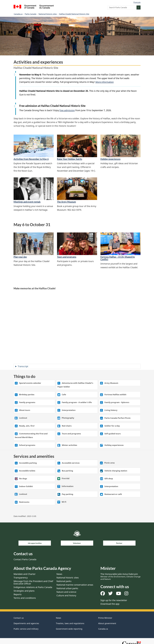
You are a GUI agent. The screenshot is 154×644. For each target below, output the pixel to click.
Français (137, 2)
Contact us (19, 618)
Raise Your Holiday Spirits (70, 159)
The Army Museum (66, 202)
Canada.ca (18, 14)
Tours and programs (67, 257)
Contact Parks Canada (25, 559)
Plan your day (20, 257)
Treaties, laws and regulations (70, 623)
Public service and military (26, 629)
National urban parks (67, 588)
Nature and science (66, 592)
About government (107, 623)
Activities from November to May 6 (31, 159)
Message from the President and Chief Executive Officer (33, 582)
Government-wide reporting (69, 629)
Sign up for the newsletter (114, 600)
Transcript (23, 366)
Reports (18, 594)
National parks (64, 581)
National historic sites (48, 14)
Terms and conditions (25, 598)
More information (105, 82)
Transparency (21, 578)
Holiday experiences (110, 159)
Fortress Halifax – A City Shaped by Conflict (118, 258)
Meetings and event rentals (27, 202)
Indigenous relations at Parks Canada (33, 587)
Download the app (110, 604)
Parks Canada (31, 14)
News (59, 574)
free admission (67, 110)
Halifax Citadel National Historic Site (74, 14)
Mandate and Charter (25, 574)
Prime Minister (105, 618)
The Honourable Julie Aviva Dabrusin (120, 576)
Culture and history (66, 595)
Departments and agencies (26, 623)
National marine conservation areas (75, 585)
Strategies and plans (24, 591)
